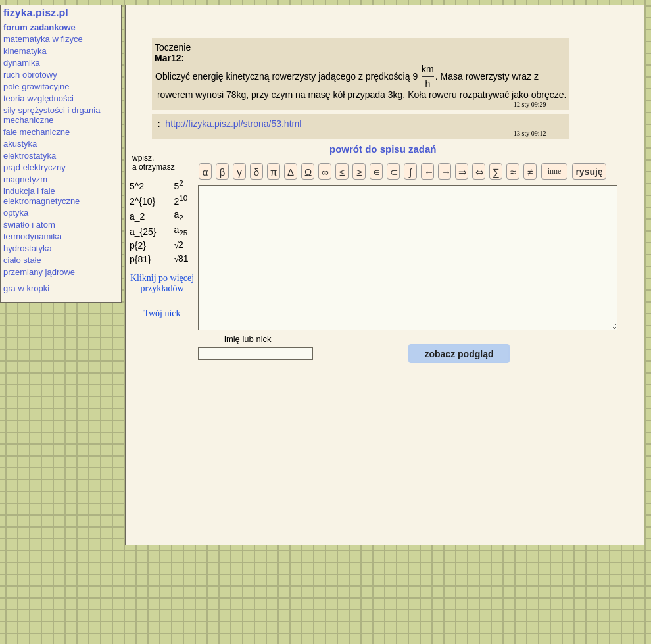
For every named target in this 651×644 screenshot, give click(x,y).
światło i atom (29, 225)
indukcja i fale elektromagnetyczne (41, 196)
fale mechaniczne (36, 132)
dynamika (22, 63)
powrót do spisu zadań (383, 149)
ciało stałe (22, 260)
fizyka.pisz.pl (36, 13)
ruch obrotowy (30, 75)
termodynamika (33, 236)
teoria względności (38, 98)
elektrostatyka (30, 156)
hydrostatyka (28, 248)
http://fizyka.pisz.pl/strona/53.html (234, 124)
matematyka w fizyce (43, 39)
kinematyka (25, 51)
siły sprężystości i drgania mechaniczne (52, 115)
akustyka (20, 144)
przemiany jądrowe (39, 272)
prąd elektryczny (35, 167)
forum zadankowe (39, 27)
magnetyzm (25, 179)
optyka (16, 213)
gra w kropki (26, 288)
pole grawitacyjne (36, 87)
